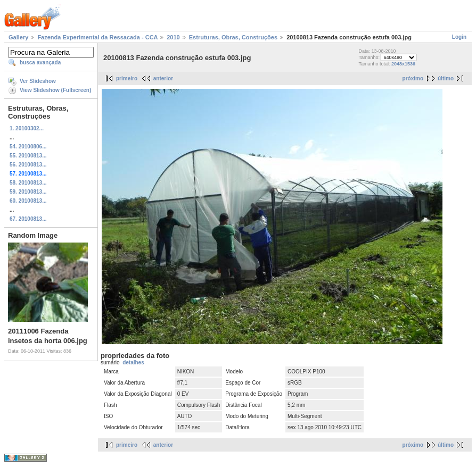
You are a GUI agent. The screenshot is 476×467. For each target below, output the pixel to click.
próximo (413, 78)
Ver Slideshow (38, 81)
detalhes (133, 362)
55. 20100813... (28, 156)
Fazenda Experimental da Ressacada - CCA (97, 37)
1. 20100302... (27, 128)
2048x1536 (403, 64)
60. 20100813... (28, 201)
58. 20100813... (28, 183)
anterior (163, 78)
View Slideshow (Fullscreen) (55, 90)
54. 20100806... (28, 147)
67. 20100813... (28, 219)
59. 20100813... (28, 192)
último (446, 78)
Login (459, 37)
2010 (173, 37)
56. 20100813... (28, 165)
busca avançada (40, 62)
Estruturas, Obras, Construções (233, 37)
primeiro (127, 78)
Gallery (18, 37)
